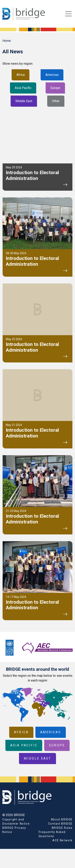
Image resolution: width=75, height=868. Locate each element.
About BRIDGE (62, 819)
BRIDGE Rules (62, 828)
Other (56, 101)
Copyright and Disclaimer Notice (16, 822)
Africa (20, 75)
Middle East (24, 101)
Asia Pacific (23, 88)
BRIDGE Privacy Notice (14, 830)
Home (7, 41)
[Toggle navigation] (68, 14)
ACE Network (62, 840)
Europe (55, 88)
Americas (52, 75)
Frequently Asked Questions (52, 834)
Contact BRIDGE (60, 824)
